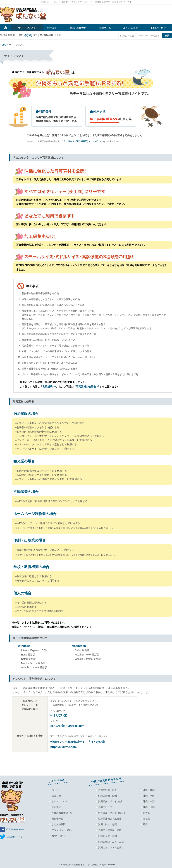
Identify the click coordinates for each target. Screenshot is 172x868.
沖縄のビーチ (105, 807)
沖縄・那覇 (149, 790)
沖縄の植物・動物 (107, 796)
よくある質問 (131, 28)
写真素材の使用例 (86, 387)
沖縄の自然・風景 (107, 790)
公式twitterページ (15, 837)
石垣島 (146, 819)
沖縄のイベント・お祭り (111, 847)
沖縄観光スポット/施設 (110, 801)
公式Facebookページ (16, 829)
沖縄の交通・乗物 (107, 836)
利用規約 (52, 28)
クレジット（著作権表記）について (81, 141)
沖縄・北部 (149, 807)
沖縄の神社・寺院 (107, 824)
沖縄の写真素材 (78, 28)
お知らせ (56, 796)
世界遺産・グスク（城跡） (112, 813)
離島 (145, 824)
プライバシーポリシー (63, 830)
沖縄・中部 (149, 801)
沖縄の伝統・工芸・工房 (111, 842)
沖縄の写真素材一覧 (62, 813)
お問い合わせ (158, 28)
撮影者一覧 (105, 28)
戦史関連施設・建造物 (110, 819)
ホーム (55, 790)
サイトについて (27, 28)
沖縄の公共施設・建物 (110, 830)
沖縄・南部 (149, 796)
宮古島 (146, 813)
